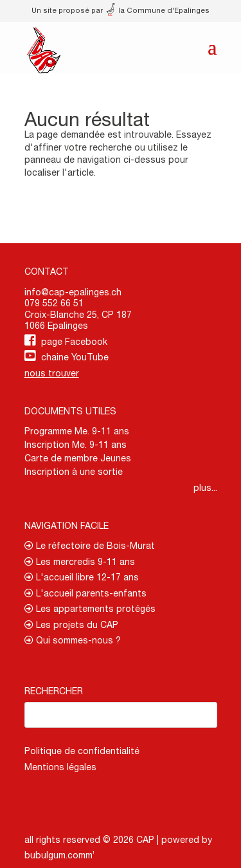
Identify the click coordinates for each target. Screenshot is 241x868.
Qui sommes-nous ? (73, 640)
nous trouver (52, 373)
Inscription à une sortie (74, 472)
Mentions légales (60, 767)
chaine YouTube (75, 357)
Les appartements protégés (90, 609)
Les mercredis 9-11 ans (80, 562)
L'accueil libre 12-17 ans (82, 577)
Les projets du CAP (71, 625)
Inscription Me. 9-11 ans (76, 445)
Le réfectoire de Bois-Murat (90, 546)
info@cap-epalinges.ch (73, 292)
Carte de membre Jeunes (78, 458)
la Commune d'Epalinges (158, 10)
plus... (205, 488)
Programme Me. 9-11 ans (77, 431)
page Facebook (74, 342)
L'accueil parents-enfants (85, 593)
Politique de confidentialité (82, 751)
